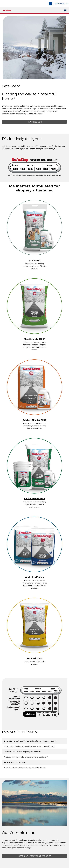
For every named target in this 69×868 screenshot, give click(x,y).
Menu (60, 4)
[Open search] (50, 4)
